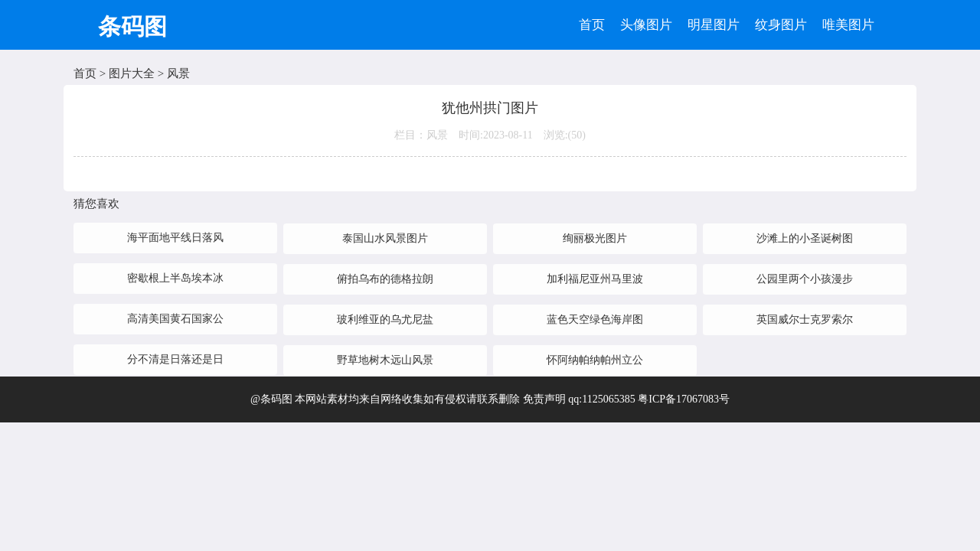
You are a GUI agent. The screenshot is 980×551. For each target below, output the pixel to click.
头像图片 (646, 25)
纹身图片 (781, 25)
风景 (178, 73)
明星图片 (714, 25)
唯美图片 (848, 25)
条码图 (132, 26)
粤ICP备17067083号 (684, 399)
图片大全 (132, 73)
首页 (592, 25)
